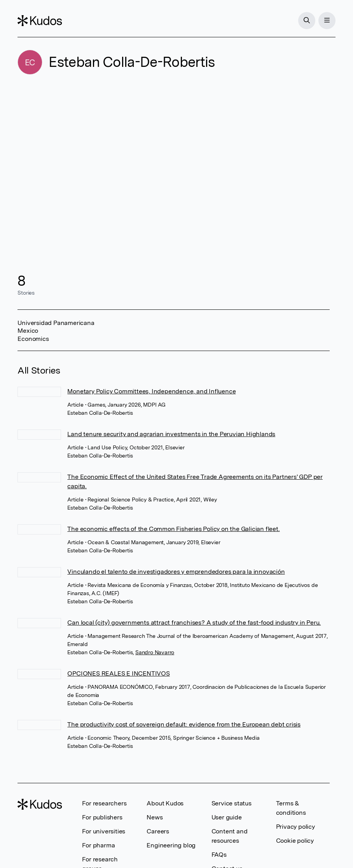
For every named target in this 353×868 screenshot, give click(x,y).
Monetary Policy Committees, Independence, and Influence (151, 391)
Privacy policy (295, 827)
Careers (158, 831)
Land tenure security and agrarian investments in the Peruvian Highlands (171, 434)
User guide (227, 817)
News (155, 817)
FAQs (219, 855)
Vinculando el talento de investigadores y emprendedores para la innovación (176, 572)
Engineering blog (171, 845)
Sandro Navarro (155, 652)
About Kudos (165, 803)
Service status (232, 803)
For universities (104, 831)
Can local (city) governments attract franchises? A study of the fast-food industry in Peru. (194, 623)
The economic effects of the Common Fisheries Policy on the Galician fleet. (173, 529)
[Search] (307, 21)
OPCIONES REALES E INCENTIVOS (118, 673)
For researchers (104, 803)
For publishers (102, 817)
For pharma (98, 845)
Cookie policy (295, 841)
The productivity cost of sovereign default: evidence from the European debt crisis (184, 724)
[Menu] (327, 21)
